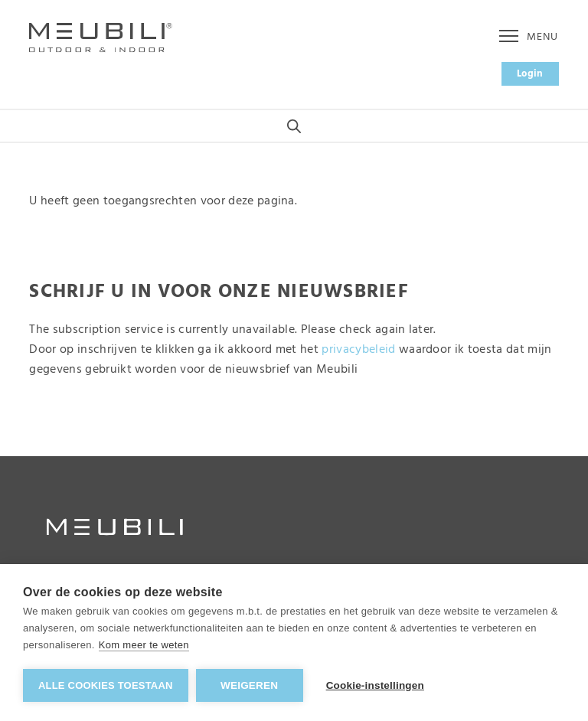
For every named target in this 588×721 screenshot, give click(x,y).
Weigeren (249, 685)
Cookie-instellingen (375, 685)
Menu (529, 37)
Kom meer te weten (144, 645)
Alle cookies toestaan (106, 685)
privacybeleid (358, 350)
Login (530, 74)
